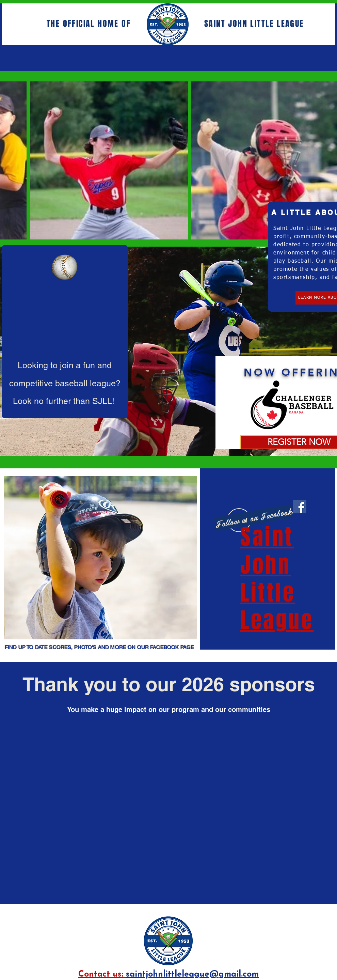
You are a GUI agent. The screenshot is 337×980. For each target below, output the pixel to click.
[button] (100, 558)
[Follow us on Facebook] (253, 518)
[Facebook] (300, 507)
